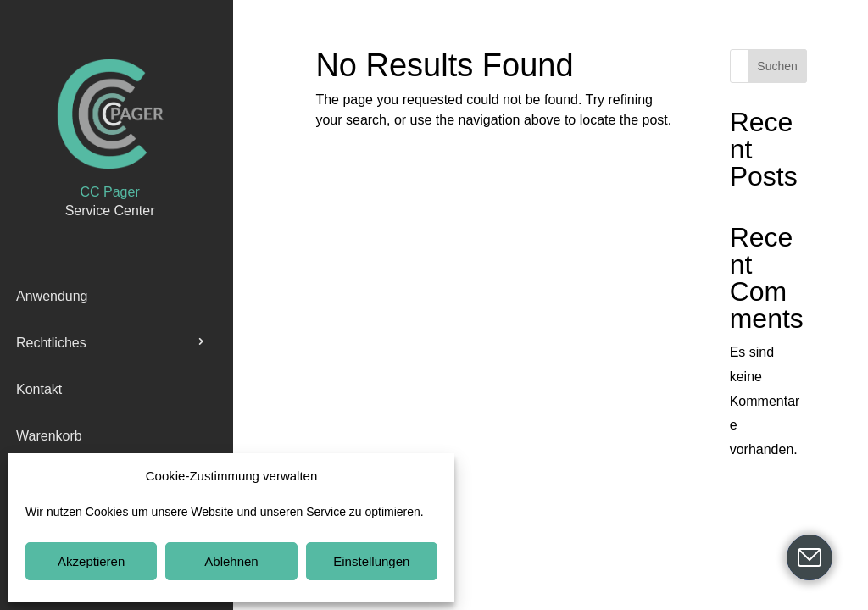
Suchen (777, 66)
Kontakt (39, 389)
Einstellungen (371, 561)
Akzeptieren (91, 561)
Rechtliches (51, 343)
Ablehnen (231, 561)
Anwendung (52, 296)
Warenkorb (49, 436)
